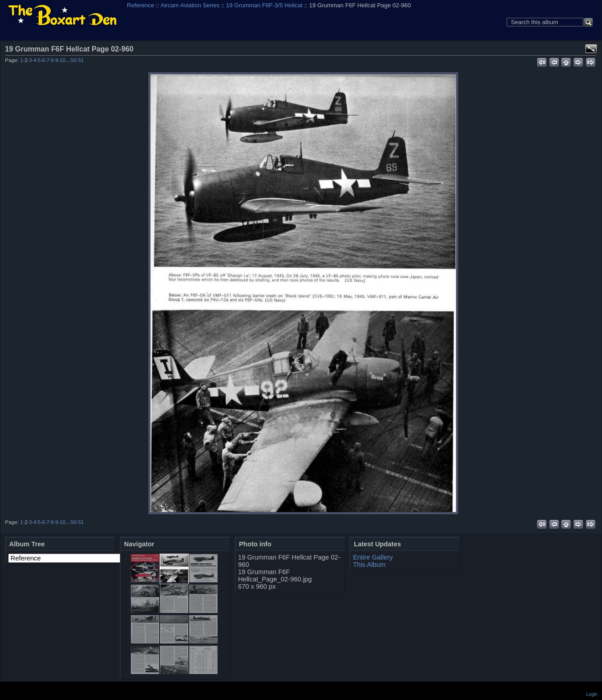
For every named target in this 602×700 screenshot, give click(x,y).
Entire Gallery (373, 557)
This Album (369, 565)
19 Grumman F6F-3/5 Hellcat (265, 5)
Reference (140, 5)
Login (592, 694)
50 (74, 60)
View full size (591, 49)
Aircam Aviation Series (190, 5)
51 (81, 60)
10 (63, 60)
